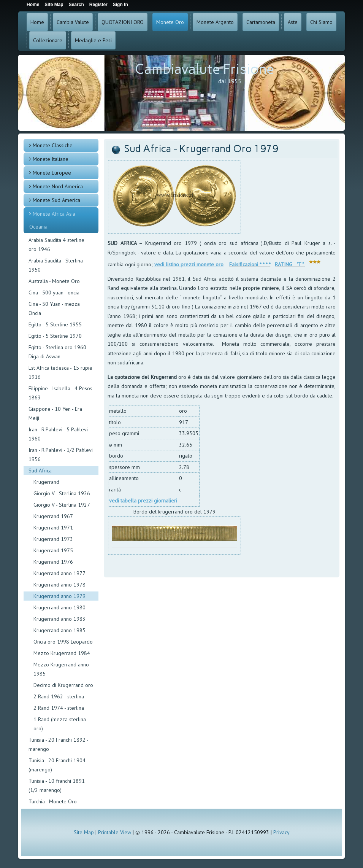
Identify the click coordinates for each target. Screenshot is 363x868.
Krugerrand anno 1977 (59, 573)
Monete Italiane (51, 159)
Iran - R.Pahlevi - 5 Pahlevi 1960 (58, 434)
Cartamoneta (261, 22)
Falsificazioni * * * (248, 264)
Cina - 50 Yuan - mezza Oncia (54, 308)
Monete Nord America (58, 186)
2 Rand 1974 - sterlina (59, 708)
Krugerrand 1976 (53, 562)
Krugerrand (46, 482)
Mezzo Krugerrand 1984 (62, 653)
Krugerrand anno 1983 (59, 619)
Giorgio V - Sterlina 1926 (62, 493)
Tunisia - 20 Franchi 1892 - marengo (58, 744)
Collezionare (48, 40)
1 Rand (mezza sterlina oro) (60, 724)
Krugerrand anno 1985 (59, 630)
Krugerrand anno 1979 (59, 596)
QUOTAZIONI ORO (123, 22)
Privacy (281, 832)
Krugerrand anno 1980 (59, 607)
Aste (293, 22)
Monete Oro (170, 22)
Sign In (120, 5)
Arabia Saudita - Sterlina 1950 (56, 265)
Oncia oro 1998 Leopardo (63, 642)
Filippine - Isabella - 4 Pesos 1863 (60, 393)
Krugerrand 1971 (53, 528)
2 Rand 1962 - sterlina (59, 696)
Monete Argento (215, 22)
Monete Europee (52, 173)
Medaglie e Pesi (93, 40)
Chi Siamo (321, 22)
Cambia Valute (73, 22)
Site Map (84, 832)
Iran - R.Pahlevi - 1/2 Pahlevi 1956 (61, 455)
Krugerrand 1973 (53, 539)
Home (37, 22)
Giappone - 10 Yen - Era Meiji (55, 413)
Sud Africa (40, 471)
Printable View (115, 832)
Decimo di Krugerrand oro (63, 685)
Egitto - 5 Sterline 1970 (55, 336)
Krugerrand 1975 (53, 550)
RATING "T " (289, 264)
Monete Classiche (53, 145)
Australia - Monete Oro (54, 281)
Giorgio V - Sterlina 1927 (62, 505)
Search (76, 5)
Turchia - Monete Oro (53, 801)
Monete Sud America (56, 200)
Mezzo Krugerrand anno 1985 (61, 669)
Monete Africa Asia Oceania (52, 220)
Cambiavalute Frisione (204, 69)
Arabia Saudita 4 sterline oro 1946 (56, 245)
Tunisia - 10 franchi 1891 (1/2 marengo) (57, 785)
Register (98, 5)
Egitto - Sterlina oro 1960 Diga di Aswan (57, 352)
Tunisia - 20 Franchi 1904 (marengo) (57, 765)
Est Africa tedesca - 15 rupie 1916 (60, 372)
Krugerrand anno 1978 (59, 585)
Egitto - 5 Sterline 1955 (55, 324)
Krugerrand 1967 (53, 516)
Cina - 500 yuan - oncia (54, 293)
